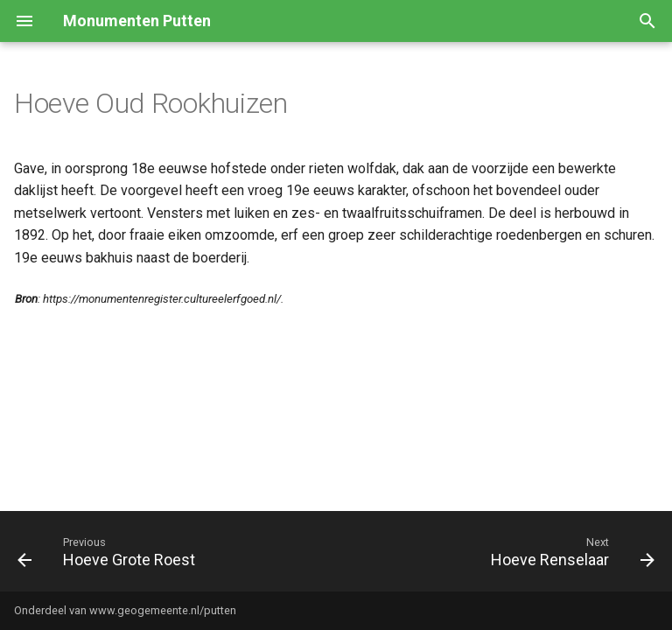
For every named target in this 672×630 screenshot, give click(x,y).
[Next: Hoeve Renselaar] (570, 551)
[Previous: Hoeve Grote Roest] (109, 551)
